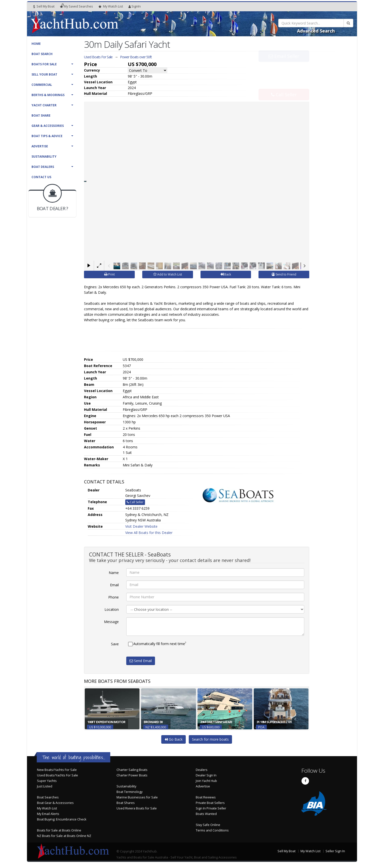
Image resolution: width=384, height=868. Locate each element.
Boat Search (42, 54)
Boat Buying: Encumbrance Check (62, 819)
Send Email (141, 661)
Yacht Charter (44, 105)
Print (109, 274)
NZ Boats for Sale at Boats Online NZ (64, 836)
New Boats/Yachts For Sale (57, 770)
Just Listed (45, 786)
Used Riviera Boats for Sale (137, 808)
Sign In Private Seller (211, 808)
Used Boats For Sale (98, 57)
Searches (76, 6)
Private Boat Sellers (210, 803)
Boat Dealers (43, 167)
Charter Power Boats (132, 775)
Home (36, 44)
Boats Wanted (206, 814)
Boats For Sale (44, 64)
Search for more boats (210, 739)
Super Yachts (47, 781)
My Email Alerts (48, 814)
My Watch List (47, 808)
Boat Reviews (206, 797)
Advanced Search (316, 31)
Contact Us (41, 177)
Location (112, 609)
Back (226, 274)
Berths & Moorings (48, 95)
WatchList (111, 7)
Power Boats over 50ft (136, 57)
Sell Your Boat (44, 74)
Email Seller (284, 67)
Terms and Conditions (212, 830)
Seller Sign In (335, 851)
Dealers (202, 770)
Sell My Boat (44, 6)
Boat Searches (48, 797)
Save (115, 644)
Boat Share (41, 115)
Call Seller (284, 84)
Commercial (42, 85)
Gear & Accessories (48, 126)
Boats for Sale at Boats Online (59, 830)
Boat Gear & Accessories (55, 803)
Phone (113, 597)
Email (114, 585)
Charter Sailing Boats (132, 770)
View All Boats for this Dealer (149, 533)
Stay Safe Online (208, 825)
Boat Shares (126, 803)
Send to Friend (284, 274)
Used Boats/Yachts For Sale (57, 775)
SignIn (135, 6)
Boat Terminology (129, 792)
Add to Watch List (168, 274)
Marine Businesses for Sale (137, 797)
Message (111, 622)
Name (114, 573)
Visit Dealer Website (141, 526)
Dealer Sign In (206, 775)
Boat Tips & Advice (47, 136)
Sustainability (44, 157)
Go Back (173, 739)
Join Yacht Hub (206, 781)
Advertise (40, 146)
